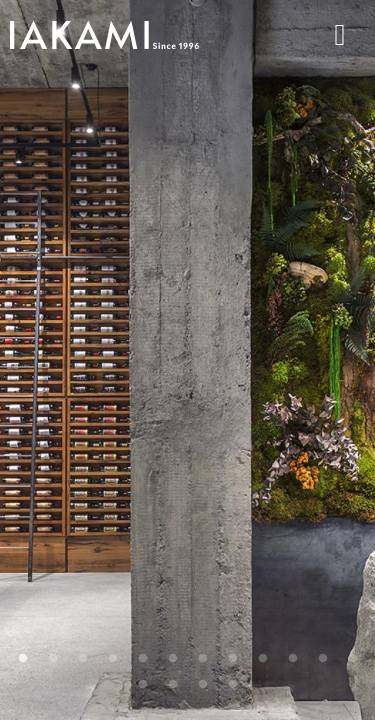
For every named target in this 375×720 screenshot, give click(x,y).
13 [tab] (143, 685)
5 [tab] (143, 659)
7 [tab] (203, 659)
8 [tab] (233, 659)
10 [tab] (293, 659)
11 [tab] (323, 659)
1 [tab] (23, 659)
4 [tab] (113, 659)
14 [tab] (173, 685)
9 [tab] (263, 659)
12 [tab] (353, 659)
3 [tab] (83, 659)
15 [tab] (203, 685)
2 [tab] (53, 659)
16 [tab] (233, 685)
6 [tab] (173, 659)
